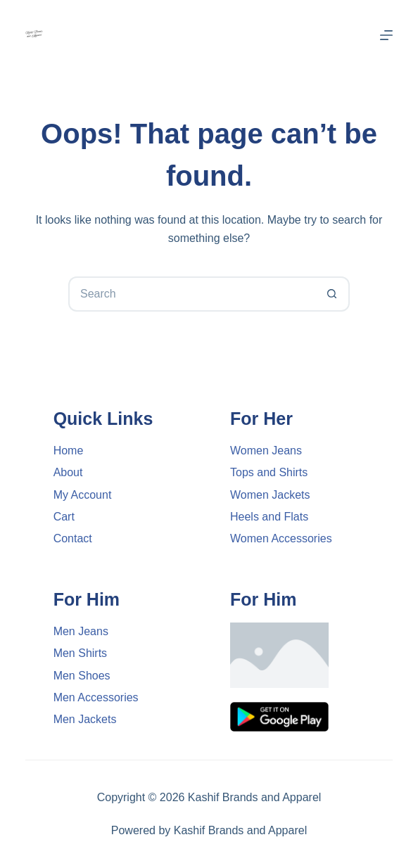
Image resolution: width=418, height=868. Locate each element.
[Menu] (386, 35)
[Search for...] (191, 294)
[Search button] (332, 294)
